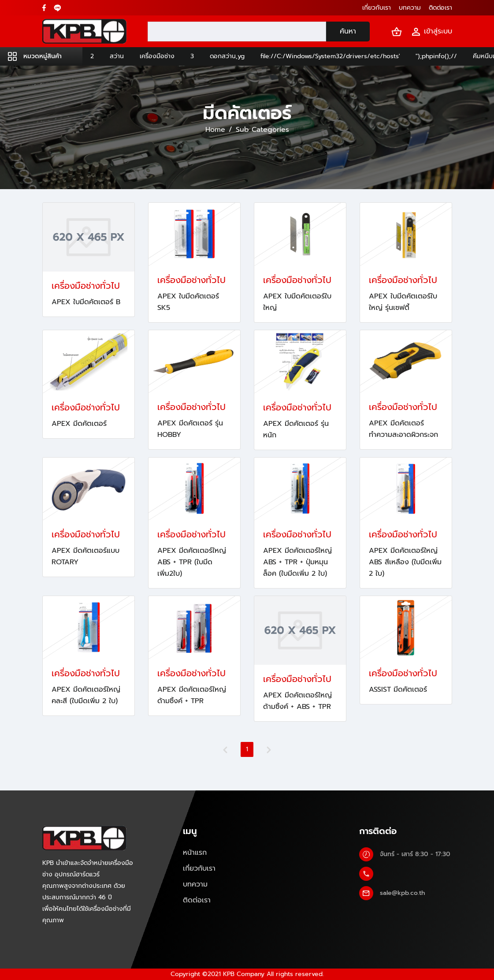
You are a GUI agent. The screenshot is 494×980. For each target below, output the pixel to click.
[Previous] (225, 749)
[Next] (269, 749)
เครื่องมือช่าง (157, 56)
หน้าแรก (195, 853)
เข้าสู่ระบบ (431, 32)
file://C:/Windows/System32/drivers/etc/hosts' (330, 56)
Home (215, 130)
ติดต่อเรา (197, 900)
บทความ (195, 884)
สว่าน (117, 56)
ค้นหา (348, 31)
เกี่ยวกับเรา (199, 868)
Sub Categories (262, 130)
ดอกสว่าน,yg (227, 56)
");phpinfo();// (436, 56)
